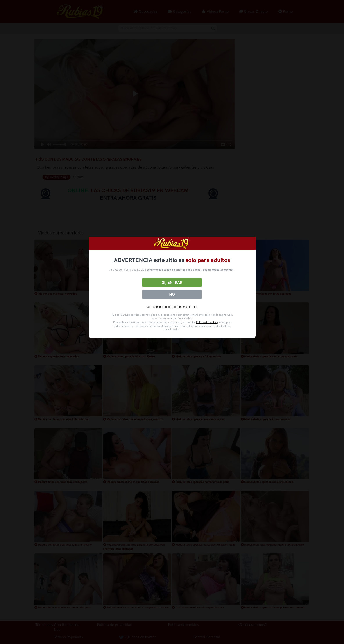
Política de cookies (207, 322)
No (172, 294)
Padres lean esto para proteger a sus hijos (172, 307)
